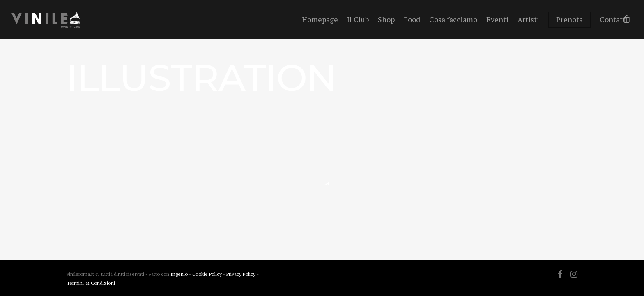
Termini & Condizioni (91, 283)
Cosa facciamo (453, 19)
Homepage (320, 19)
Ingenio (179, 274)
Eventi (497, 19)
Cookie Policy (208, 274)
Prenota (569, 19)
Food (412, 19)
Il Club (358, 19)
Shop (386, 19)
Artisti (528, 19)
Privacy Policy (241, 274)
